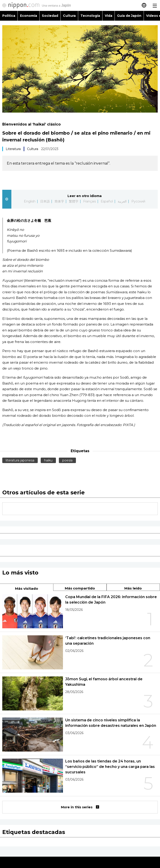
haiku (48, 460)
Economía (29, 16)
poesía (67, 460)
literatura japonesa (20, 460)
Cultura (69, 16)
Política (9, 16)
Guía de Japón (129, 16)
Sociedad (50, 16)
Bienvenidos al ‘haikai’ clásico (31, 124)
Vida (109, 16)
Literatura (13, 149)
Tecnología (90, 16)
